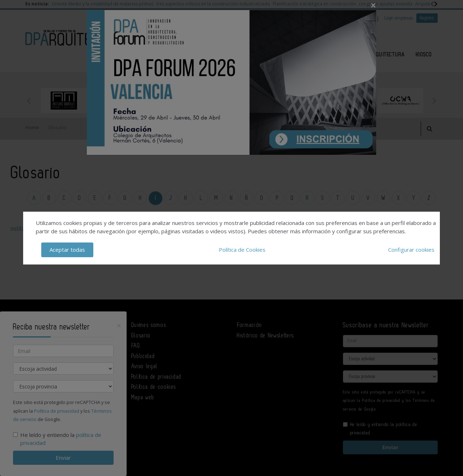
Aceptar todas (67, 250)
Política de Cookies (242, 250)
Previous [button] (29, 101)
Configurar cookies (411, 250)
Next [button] (434, 101)
